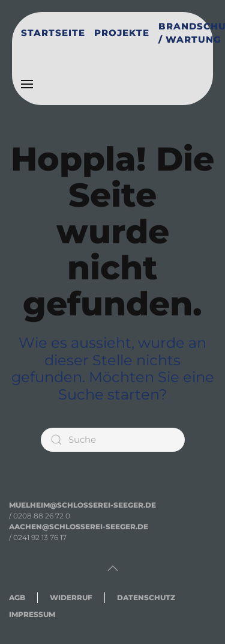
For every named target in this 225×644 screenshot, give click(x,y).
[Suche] (113, 440)
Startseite (53, 33)
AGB (17, 597)
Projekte (122, 33)
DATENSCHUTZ (146, 597)
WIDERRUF (71, 597)
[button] (27, 84)
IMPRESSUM (32, 614)
